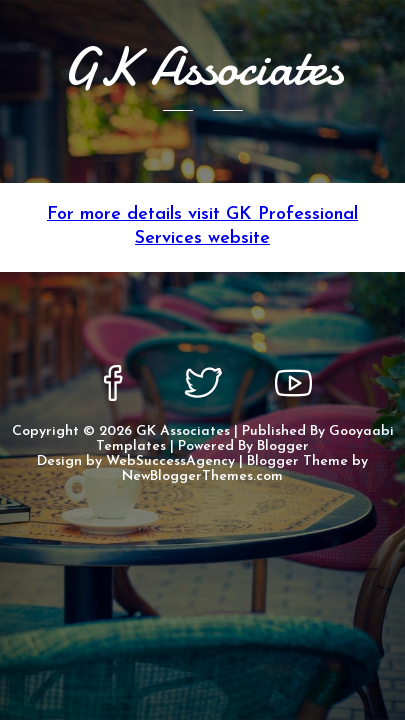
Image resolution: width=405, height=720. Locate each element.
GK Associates (183, 431)
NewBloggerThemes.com (202, 476)
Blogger (283, 446)
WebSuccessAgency (170, 461)
